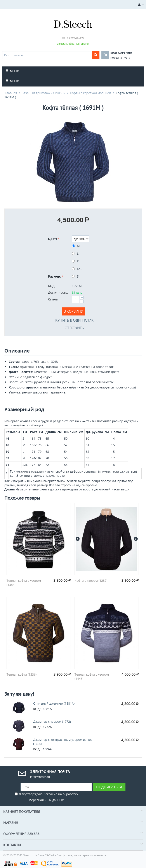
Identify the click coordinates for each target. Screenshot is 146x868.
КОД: (52, 286)
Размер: (54, 276)
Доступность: (58, 292)
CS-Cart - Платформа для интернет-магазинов (75, 855)
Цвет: (52, 239)
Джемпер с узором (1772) (52, 721)
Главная (11, 93)
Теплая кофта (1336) (22, 674)
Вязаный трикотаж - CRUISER (43, 93)
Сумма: (53, 299)
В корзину (73, 311)
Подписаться (109, 787)
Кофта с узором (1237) (91, 581)
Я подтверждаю (46, 796)
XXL (77, 269)
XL (76, 261)
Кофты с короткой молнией (90, 93)
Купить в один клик (74, 320)
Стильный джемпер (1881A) (54, 703)
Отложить (74, 328)
